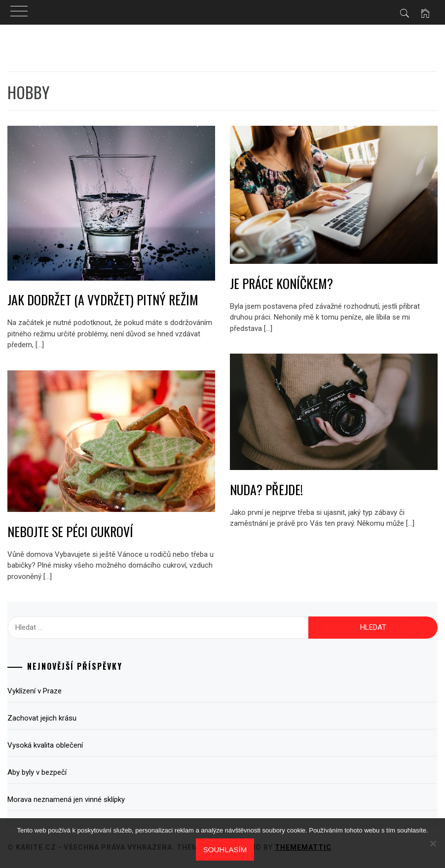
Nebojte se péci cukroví (70, 531)
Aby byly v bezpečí (37, 772)
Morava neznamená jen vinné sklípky (66, 799)
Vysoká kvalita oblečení (45, 745)
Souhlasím (225, 850)
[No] (433, 843)
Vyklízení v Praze (35, 691)
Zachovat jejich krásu (42, 718)
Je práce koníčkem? (281, 283)
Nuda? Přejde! (266, 489)
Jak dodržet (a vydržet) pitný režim (103, 300)
